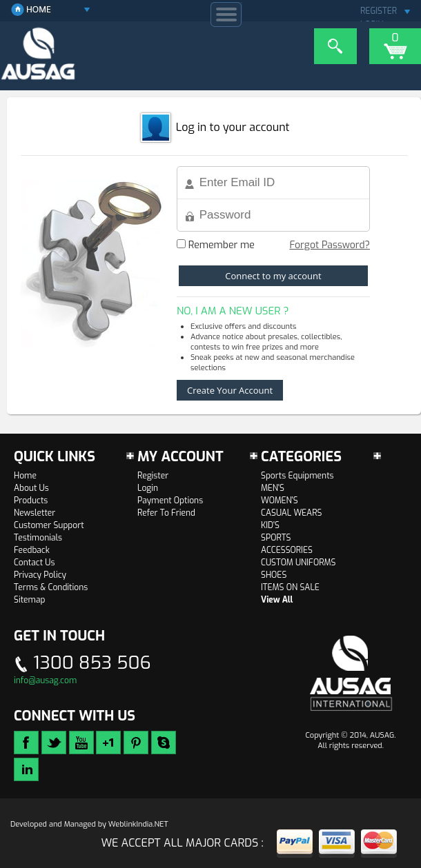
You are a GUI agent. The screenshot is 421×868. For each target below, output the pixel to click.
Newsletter (35, 513)
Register (153, 476)
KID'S (270, 525)
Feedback (32, 550)
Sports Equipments (297, 476)
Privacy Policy (40, 575)
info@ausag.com (45, 680)
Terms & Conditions (51, 587)
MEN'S (273, 488)
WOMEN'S (280, 501)
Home (25, 476)
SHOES (274, 575)
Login (148, 488)
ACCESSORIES (287, 550)
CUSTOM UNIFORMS (298, 563)
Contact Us (34, 563)
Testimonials (38, 538)
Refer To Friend (166, 513)
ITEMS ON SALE (290, 587)
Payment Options (170, 501)
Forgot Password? (330, 245)
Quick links (55, 457)
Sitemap (29, 600)
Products (31, 501)
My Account (180, 457)
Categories (301, 457)
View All (277, 600)
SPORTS (276, 538)
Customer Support (49, 525)
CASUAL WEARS (291, 513)
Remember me (216, 245)
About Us (31, 488)
